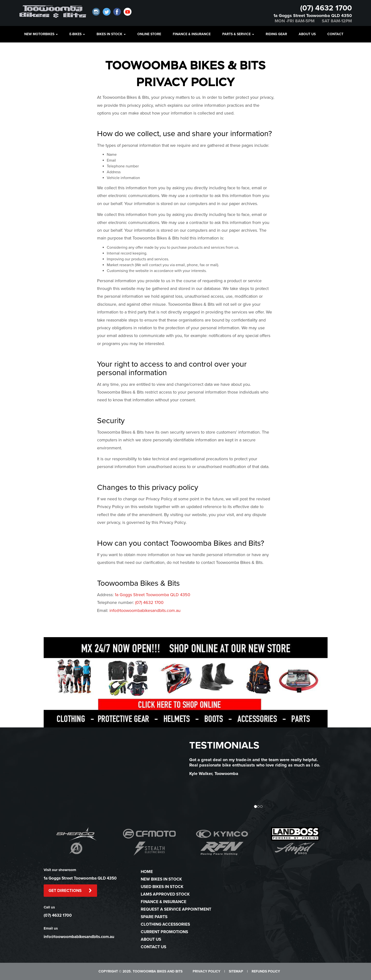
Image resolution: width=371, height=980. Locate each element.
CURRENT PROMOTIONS (164, 932)
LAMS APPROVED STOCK (165, 894)
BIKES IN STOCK (111, 34)
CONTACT (335, 34)
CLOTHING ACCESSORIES (165, 924)
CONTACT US (153, 947)
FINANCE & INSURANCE (192, 34)
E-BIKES (77, 34)
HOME (147, 872)
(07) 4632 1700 (326, 8)
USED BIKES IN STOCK (162, 887)
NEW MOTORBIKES (41, 34)
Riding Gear (276, 34)
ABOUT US (307, 34)
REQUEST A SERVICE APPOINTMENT (176, 909)
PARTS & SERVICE (238, 34)
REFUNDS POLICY (266, 971)
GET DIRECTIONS (70, 891)
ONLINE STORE (149, 34)
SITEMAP (236, 971)
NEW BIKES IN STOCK (161, 879)
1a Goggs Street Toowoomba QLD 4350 (313, 16)
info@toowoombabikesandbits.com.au (145, 610)
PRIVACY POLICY (206, 971)
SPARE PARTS (154, 917)
